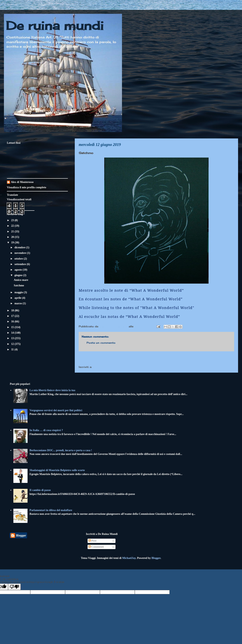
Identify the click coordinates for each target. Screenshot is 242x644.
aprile (18, 298)
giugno (19, 275)
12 (13, 344)
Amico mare (21, 280)
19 (13, 243)
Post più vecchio (218, 359)
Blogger (156, 558)
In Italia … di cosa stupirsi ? (46, 430)
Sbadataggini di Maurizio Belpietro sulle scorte (57, 470)
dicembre (20, 247)
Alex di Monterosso (22, 182)
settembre (20, 264)
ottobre (19, 259)
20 (13, 237)
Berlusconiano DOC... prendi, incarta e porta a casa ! (61, 450)
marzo (18, 303)
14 (13, 333)
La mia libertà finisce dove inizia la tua (52, 390)
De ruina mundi (55, 26)
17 (13, 316)
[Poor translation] (14, 587)
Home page (156, 359)
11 (13, 349)
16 (13, 322)
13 (13, 338)
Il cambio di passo (40, 490)
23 (13, 220)
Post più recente (94, 359)
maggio (19, 292)
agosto (18, 270)
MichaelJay (129, 558)
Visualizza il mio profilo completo (27, 187)
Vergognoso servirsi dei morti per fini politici (56, 410)
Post (92, 541)
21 (13, 232)
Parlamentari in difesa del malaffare (51, 510)
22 (13, 226)
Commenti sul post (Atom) (112, 367)
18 (13, 310)
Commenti (96, 547)
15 (13, 327)
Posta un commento (101, 343)
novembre (21, 253)
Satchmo (19, 285)
